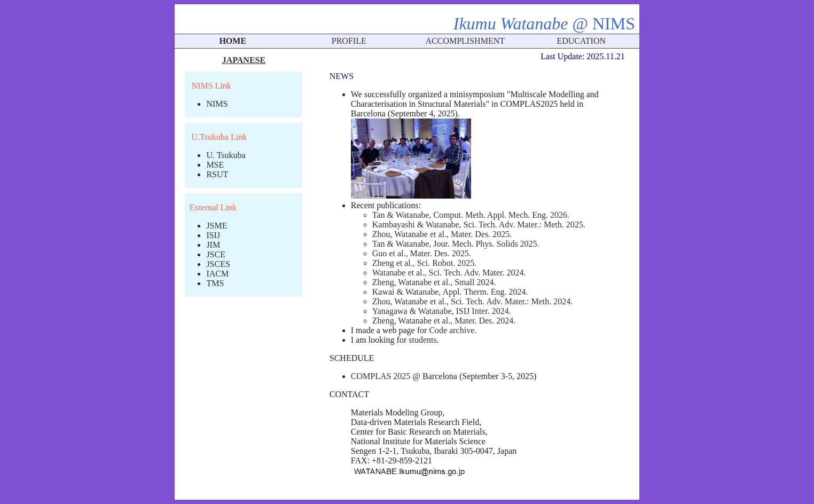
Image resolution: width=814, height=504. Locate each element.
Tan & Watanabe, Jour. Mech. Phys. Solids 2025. (456, 244)
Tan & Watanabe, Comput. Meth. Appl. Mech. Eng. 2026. (471, 215)
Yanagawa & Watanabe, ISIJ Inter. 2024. (442, 311)
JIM (213, 245)
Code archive (452, 330)
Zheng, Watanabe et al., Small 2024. (434, 282)
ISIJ (213, 235)
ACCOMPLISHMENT (465, 41)
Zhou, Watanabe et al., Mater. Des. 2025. (442, 234)
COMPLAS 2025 (381, 376)
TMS (215, 283)
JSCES (218, 264)
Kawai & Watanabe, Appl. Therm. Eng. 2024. (450, 292)
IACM (217, 274)
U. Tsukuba (226, 155)
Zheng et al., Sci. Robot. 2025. (425, 263)
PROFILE (349, 41)
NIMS (217, 104)
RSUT (217, 174)
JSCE (216, 254)
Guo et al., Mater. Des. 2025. (422, 253)
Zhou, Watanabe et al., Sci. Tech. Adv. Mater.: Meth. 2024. (472, 301)
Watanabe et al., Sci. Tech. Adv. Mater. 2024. (449, 273)
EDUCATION (581, 41)
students (422, 340)
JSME (217, 226)
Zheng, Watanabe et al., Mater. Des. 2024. (444, 321)
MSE (215, 165)
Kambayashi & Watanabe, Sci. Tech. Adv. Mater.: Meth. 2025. (479, 225)
